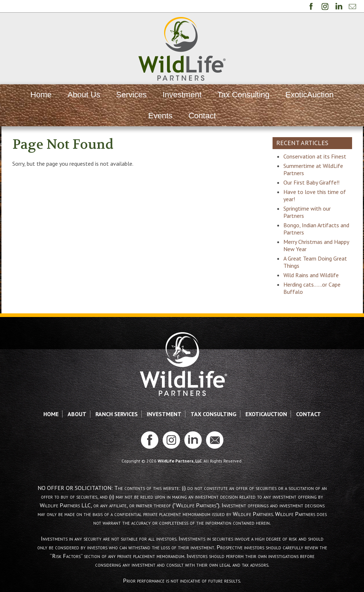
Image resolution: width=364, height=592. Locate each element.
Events (160, 116)
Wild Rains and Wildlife (311, 275)
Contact (202, 116)
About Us (84, 95)
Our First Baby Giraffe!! (311, 182)
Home (41, 95)
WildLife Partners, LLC (180, 461)
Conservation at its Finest (315, 156)
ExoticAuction (310, 95)
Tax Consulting (243, 95)
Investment (182, 95)
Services (131, 95)
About (77, 414)
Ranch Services (117, 414)
